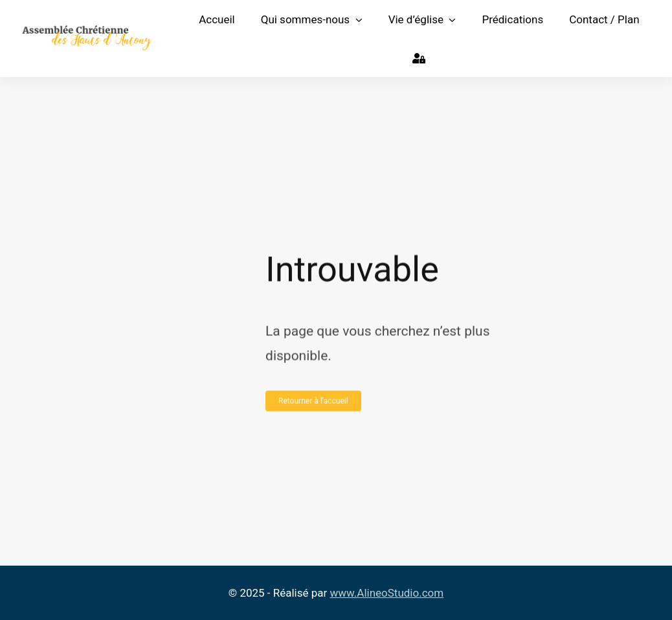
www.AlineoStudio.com (387, 593)
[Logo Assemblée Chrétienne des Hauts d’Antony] (87, 29)
